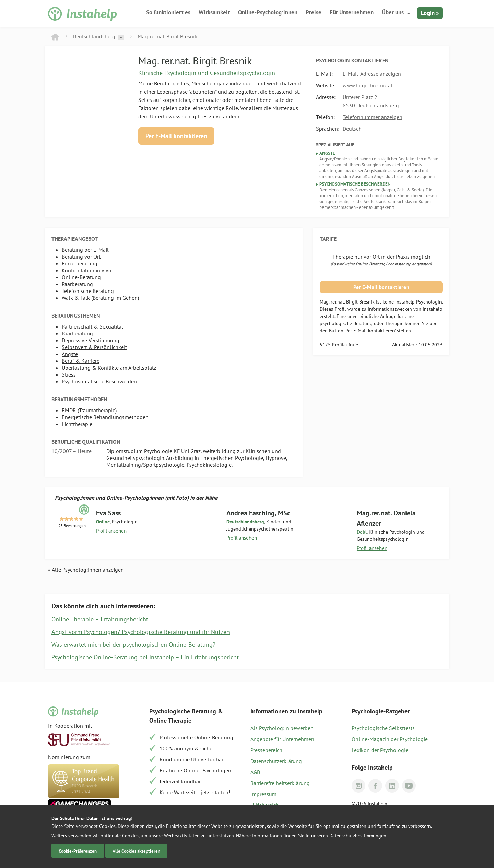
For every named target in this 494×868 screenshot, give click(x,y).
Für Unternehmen (352, 12)
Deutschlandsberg (94, 36)
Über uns (393, 12)
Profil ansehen (111, 531)
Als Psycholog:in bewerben (282, 728)
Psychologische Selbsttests (383, 728)
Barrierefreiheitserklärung (280, 783)
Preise (314, 12)
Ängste (70, 354)
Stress (69, 374)
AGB (255, 772)
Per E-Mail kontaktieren (176, 136)
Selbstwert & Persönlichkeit (94, 347)
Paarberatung (77, 333)
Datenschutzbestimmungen (358, 836)
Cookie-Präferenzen (78, 851)
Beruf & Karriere (81, 361)
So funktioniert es (168, 12)
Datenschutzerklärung (276, 761)
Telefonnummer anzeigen (373, 117)
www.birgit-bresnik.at (368, 85)
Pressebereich (266, 750)
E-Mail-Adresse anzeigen (372, 74)
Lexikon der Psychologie (380, 750)
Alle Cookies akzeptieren (136, 851)
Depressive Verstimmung (91, 340)
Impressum (263, 794)
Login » (430, 13)
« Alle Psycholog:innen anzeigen (86, 570)
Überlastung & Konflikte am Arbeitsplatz (109, 368)
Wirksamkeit (214, 12)
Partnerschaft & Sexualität (92, 326)
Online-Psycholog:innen (268, 12)
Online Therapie (170, 720)
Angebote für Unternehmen (282, 739)
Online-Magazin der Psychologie (390, 739)
